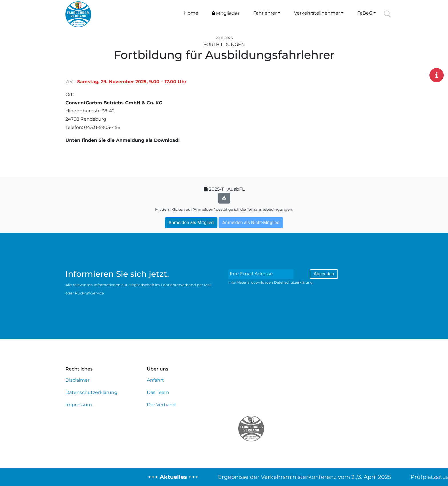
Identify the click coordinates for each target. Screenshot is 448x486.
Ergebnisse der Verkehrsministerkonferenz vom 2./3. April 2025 (309, 477)
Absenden (324, 274)
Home (191, 13)
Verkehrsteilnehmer (317, 13)
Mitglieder (226, 13)
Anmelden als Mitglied (191, 223)
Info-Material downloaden (251, 282)
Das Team (158, 392)
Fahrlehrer (265, 13)
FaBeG (365, 13)
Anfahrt (155, 380)
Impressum (79, 405)
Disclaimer (77, 380)
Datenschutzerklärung (293, 282)
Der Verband (161, 405)
